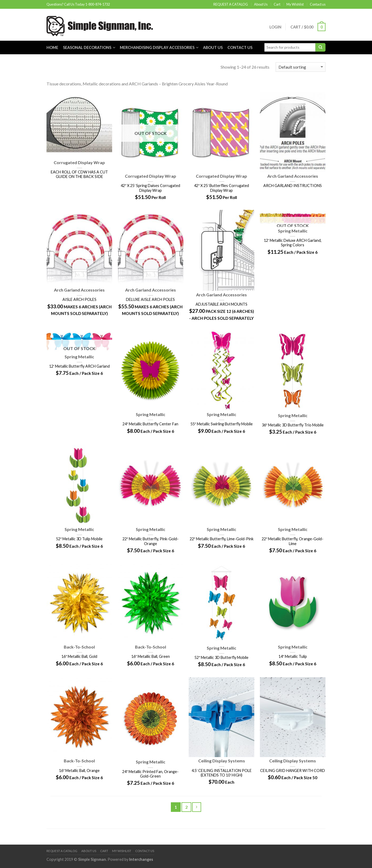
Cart (277, 4)
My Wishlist (295, 4)
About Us (261, 4)
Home (52, 47)
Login (275, 27)
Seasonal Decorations (87, 47)
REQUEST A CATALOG (231, 4)
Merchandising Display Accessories (157, 47)
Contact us (318, 4)
